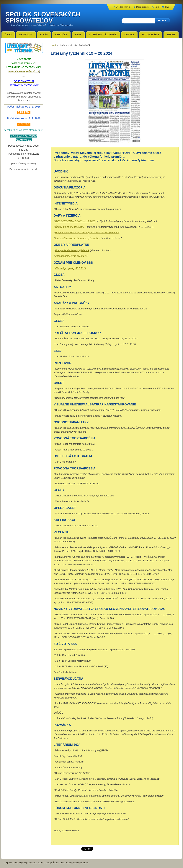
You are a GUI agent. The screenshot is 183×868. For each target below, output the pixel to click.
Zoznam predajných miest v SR (72, 256)
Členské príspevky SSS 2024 (71, 268)
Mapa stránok (142, 7)
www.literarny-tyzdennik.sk (24, 71)
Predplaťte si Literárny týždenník (72, 250)
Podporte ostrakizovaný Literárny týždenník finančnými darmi (87, 232)
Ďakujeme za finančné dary (70, 227)
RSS (157, 7)
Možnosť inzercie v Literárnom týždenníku (77, 238)
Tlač (167, 7)
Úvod (53, 45)
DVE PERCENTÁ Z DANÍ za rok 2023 (75, 221)
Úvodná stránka (123, 7)
